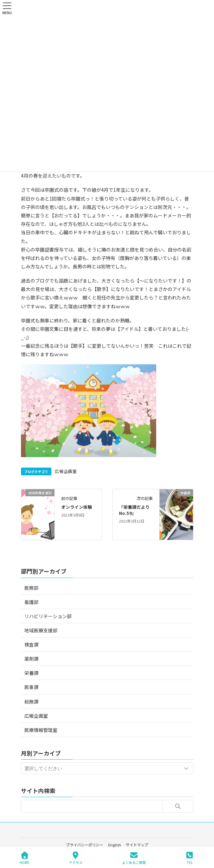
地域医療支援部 (41, 630)
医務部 (31, 588)
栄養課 (31, 673)
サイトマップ (137, 845)
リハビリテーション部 (48, 616)
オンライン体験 (77, 507)
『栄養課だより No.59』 (137, 510)
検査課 (31, 645)
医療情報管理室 (41, 730)
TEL (190, 858)
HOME (25, 858)
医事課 (31, 687)
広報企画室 (66, 471)
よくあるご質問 (134, 858)
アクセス (76, 858)
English (115, 845)
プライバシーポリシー (85, 845)
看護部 (31, 602)
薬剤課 (31, 659)
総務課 (31, 702)
